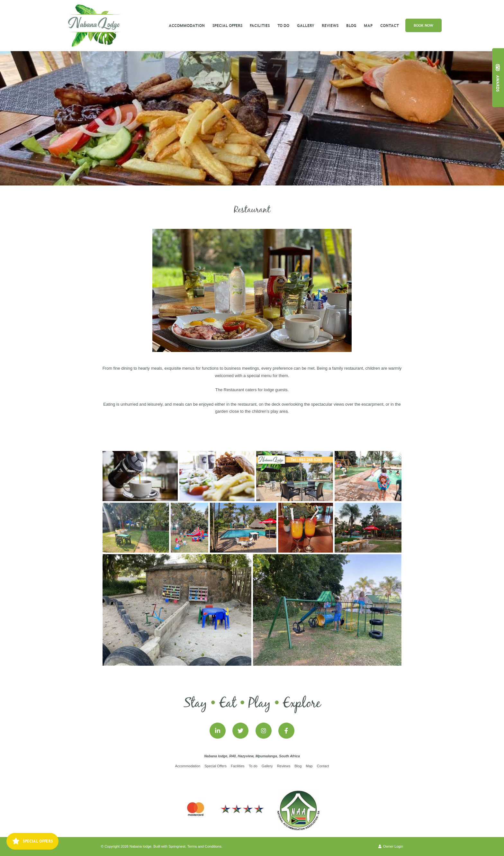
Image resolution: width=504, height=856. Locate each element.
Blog (351, 26)
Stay (195, 704)
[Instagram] (264, 731)
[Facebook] (286, 731)
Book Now (423, 25)
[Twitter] (240, 731)
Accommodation (187, 26)
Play (260, 704)
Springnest (177, 846)
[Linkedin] (218, 731)
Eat (228, 704)
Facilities (260, 26)
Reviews (330, 26)
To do (283, 26)
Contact (390, 26)
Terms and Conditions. (205, 846)
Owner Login (391, 846)
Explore (302, 704)
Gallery (306, 26)
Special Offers (227, 26)
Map (368, 26)
